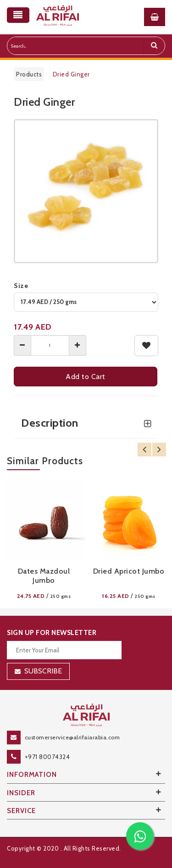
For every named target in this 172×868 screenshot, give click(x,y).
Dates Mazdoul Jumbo (44, 576)
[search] (154, 46)
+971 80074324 (47, 757)
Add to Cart (86, 377)
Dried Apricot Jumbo (129, 571)
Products (29, 74)
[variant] (86, 302)
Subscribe (43, 671)
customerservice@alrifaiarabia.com (72, 737)
